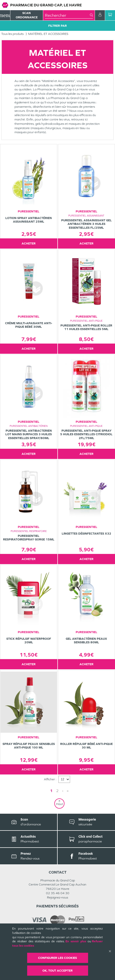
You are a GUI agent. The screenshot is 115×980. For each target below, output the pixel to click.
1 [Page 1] (51, 791)
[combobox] (67, 15)
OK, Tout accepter (58, 971)
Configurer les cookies (58, 958)
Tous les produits (12, 34)
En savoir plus (76, 941)
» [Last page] (68, 791)
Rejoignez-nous (58, 897)
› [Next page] (63, 791)
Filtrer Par (58, 26)
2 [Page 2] (57, 791)
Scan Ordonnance (27, 15)
